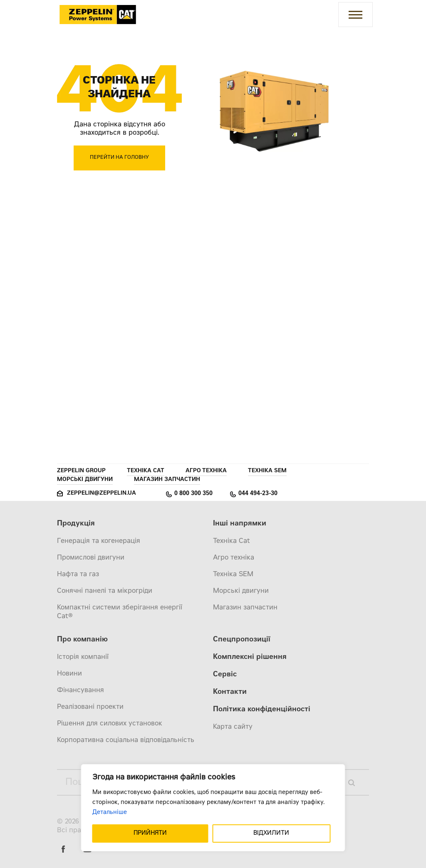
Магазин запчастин (167, 480)
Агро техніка (206, 471)
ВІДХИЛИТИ (271, 833)
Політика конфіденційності (262, 710)
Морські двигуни (85, 480)
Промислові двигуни (91, 558)
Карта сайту (233, 727)
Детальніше (110, 813)
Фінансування (80, 690)
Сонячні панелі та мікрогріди (105, 591)
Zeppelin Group (81, 471)
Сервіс (225, 675)
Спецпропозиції (242, 640)
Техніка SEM (267, 471)
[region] (213, 808)
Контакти (230, 692)
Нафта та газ (78, 575)
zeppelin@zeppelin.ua (102, 494)
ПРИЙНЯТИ (150, 833)
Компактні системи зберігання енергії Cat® (120, 612)
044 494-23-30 (258, 494)
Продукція (76, 524)
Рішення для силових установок (110, 724)
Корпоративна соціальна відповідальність (126, 740)
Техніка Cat (146, 471)
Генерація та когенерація (99, 541)
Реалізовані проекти (90, 707)
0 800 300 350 (193, 494)
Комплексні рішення (250, 657)
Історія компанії (83, 657)
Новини (69, 674)
